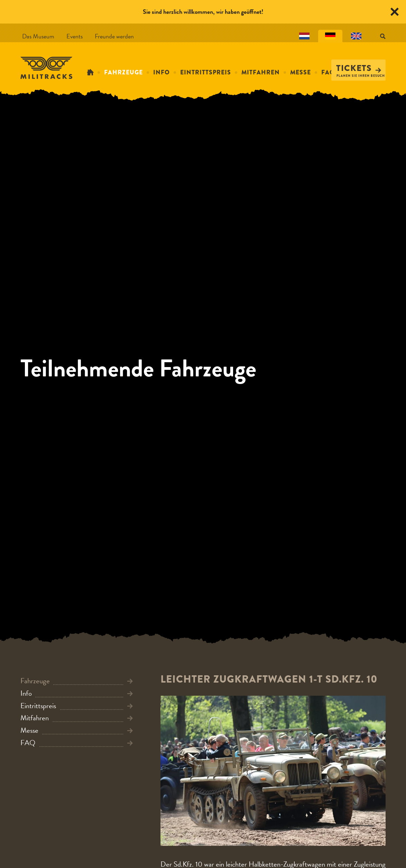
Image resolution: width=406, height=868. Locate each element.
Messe (301, 72)
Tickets (359, 68)
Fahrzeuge (123, 72)
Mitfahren (261, 72)
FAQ (328, 72)
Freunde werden (114, 36)
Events (75, 36)
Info (162, 72)
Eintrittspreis (206, 72)
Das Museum (38, 36)
